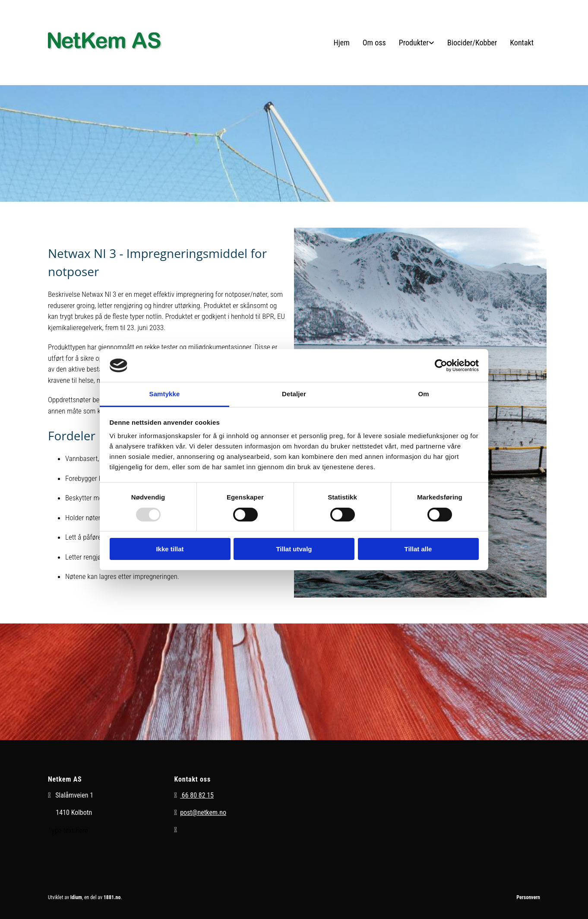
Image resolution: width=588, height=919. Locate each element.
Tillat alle (418, 549)
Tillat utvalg (294, 549)
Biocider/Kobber (472, 43)
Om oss (374, 43)
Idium (76, 897)
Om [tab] (423, 394)
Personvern (528, 897)
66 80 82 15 (197, 795)
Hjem (342, 43)
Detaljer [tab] (294, 394)
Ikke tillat (170, 549)
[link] (417, 43)
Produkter (414, 43)
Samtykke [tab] (165, 394)
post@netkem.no (203, 812)
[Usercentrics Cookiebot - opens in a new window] (441, 366)
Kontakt (522, 43)
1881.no (112, 897)
